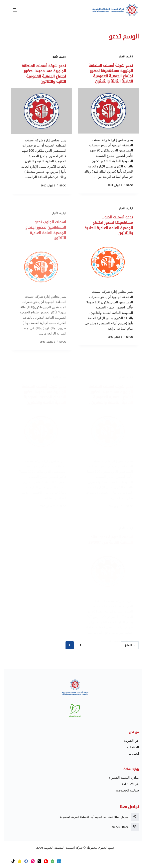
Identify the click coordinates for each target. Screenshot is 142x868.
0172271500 (116, 827)
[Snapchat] (16, 861)
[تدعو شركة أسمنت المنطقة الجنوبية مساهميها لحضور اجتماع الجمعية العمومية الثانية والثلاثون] (38, 112)
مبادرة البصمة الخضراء (120, 778)
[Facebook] (22, 861)
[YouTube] (42, 861)
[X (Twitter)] (35, 861)
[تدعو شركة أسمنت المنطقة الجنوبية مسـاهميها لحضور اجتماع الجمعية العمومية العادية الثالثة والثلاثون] (105, 110)
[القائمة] (12, 10)
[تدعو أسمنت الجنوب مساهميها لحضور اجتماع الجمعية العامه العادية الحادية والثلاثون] (105, 267)
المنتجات (129, 747)
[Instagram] (29, 861)
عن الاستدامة (126, 784)
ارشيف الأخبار (122, 57)
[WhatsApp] (49, 861)
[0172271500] (131, 827)
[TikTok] (9, 861)
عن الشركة (127, 741)
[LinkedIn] (55, 861)
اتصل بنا (130, 754)
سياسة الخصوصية (123, 790)
